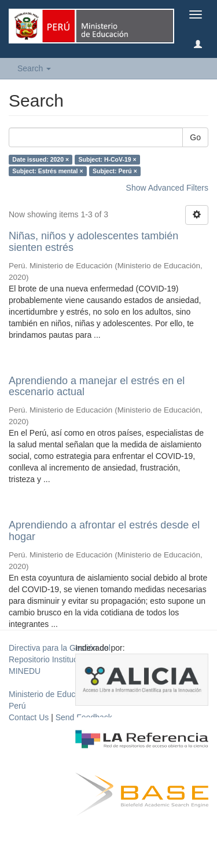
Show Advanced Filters (167, 188)
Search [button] (34, 68)
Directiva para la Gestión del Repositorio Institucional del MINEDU (60, 659)
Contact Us (29, 717)
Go (195, 137)
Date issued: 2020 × (41, 159)
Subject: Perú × (115, 171)
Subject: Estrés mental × (47, 171)
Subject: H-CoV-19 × (108, 159)
